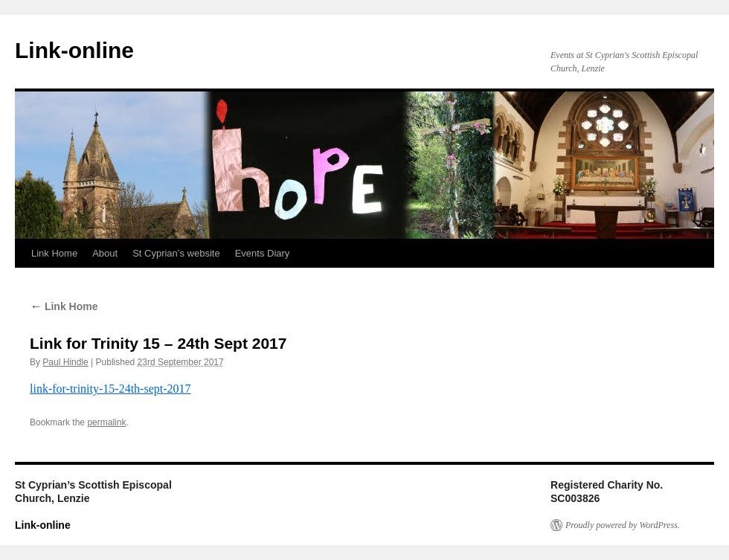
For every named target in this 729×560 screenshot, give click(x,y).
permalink (106, 422)
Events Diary (263, 253)
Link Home (54, 253)
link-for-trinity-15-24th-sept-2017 (110, 389)
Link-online (74, 50)
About (105, 253)
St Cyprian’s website (176, 253)
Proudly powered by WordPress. (623, 525)
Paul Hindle (65, 362)
